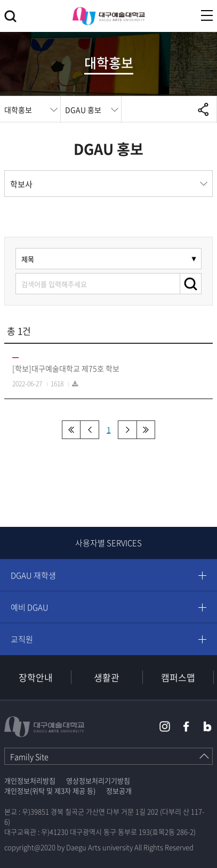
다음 (127, 430)
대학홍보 (18, 110)
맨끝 (146, 430)
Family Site (29, 757)
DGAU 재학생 (33, 575)
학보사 (21, 184)
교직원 (22, 639)
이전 (90, 430)
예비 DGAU (30, 607)
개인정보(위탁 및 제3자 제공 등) (50, 791)
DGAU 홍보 (83, 110)
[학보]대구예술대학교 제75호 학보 (66, 368)
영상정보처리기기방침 (98, 780)
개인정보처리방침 (30, 780)
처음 (71, 430)
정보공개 (119, 791)
